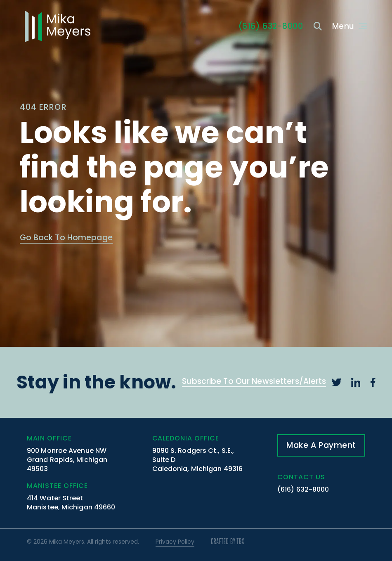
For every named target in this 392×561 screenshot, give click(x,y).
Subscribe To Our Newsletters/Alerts (254, 382)
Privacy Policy (175, 542)
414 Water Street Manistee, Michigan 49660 (71, 503)
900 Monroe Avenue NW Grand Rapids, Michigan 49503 (67, 460)
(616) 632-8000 (303, 489)
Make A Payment (321, 445)
